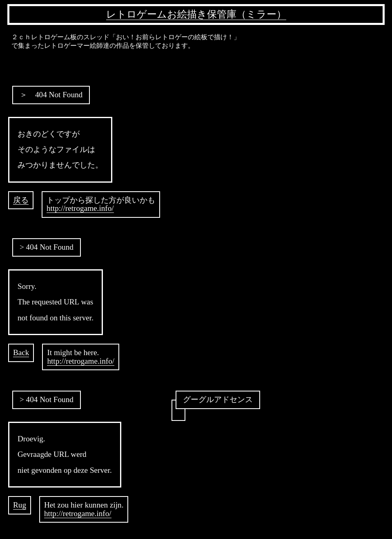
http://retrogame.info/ (80, 208)
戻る (21, 200)
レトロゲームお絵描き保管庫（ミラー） (196, 14)
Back (21, 352)
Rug (20, 505)
